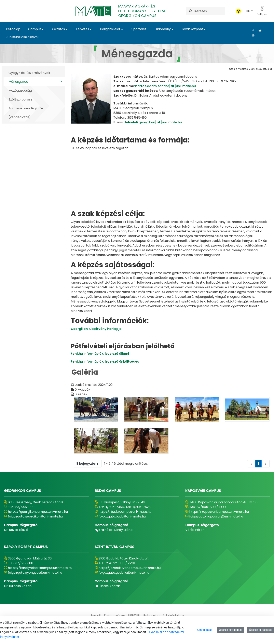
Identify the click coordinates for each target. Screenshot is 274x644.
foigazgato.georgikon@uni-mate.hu (35, 516)
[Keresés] (210, 11)
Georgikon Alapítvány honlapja (96, 329)
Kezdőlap (13, 29)
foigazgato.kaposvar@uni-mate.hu (216, 516)
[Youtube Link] (252, 35)
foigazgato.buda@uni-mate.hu (122, 516)
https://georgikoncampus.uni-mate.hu (38, 512)
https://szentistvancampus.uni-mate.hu (130, 568)
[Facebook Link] (252, 30)
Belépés (262, 11)
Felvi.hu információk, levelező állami (100, 354)
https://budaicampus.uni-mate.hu (125, 512)
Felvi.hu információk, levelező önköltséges (105, 362)
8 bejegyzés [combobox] (89, 464)
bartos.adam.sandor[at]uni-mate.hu (165, 86)
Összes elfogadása (231, 630)
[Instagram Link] (259, 30)
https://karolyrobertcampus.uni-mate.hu (40, 568)
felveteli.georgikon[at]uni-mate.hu (153, 122)
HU (250, 11)
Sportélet (139, 29)
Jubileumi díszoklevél (22, 37)
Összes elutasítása (261, 630)
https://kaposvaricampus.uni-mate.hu (219, 512)
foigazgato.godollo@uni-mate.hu (124, 573)
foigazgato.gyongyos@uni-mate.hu (35, 573)
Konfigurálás (205, 630)
